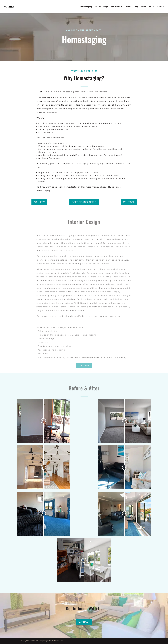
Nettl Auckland (58, 641)
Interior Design (102, 7)
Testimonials (116, 7)
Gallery (128, 7)
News (144, 7)
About (152, 7)
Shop (136, 7)
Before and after (84, 202)
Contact (161, 7)
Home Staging (86, 7)
